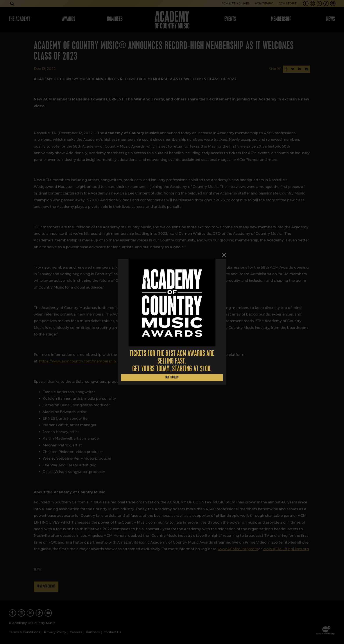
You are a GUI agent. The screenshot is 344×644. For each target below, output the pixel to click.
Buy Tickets (172, 377)
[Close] (224, 255)
